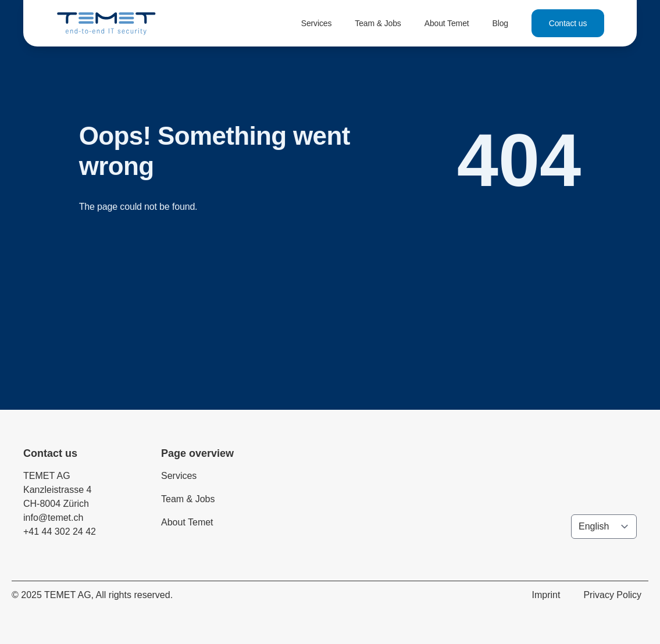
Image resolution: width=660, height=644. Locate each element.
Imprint (546, 595)
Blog (500, 23)
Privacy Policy (612, 595)
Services (317, 23)
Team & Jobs (378, 23)
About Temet (447, 23)
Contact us (568, 23)
